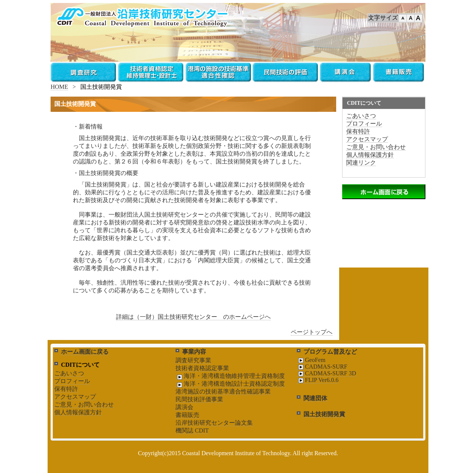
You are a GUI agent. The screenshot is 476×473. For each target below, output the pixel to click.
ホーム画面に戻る (85, 352)
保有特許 (358, 131)
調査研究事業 (193, 360)
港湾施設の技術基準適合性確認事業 (223, 391)
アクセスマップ (367, 139)
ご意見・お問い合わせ (376, 147)
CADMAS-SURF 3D (326, 373)
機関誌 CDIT (192, 430)
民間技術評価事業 (199, 399)
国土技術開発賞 (324, 414)
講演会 (184, 407)
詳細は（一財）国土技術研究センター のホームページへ (193, 317)
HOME (59, 87)
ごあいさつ (361, 116)
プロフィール (364, 124)
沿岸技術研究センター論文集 (214, 423)
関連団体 (315, 398)
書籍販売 (187, 415)
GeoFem (311, 360)
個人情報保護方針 (370, 155)
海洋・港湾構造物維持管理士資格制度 (230, 376)
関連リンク (361, 163)
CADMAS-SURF (322, 367)
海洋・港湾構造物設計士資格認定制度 (230, 384)
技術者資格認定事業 (202, 368)
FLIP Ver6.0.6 (318, 380)
